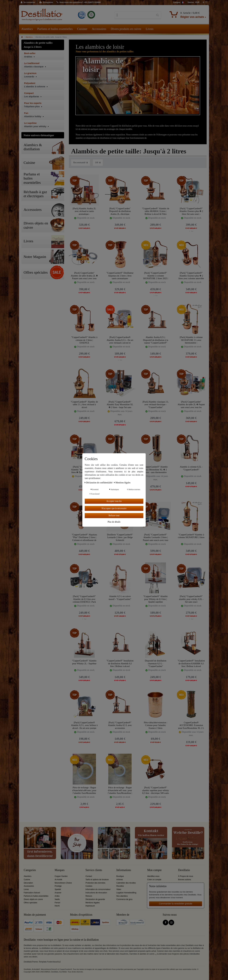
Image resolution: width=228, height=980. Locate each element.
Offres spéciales (30, 903)
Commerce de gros (124, 899)
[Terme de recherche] (134, 15)
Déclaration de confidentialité (99, 483)
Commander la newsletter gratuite (176, 904)
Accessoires (99, 29)
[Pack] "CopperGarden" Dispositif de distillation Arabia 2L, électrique (120, 211)
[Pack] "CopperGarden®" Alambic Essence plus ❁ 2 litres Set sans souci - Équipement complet (191, 211)
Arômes (120, 880)
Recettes (120, 886)
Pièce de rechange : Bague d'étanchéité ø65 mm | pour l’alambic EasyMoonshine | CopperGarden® (120, 790)
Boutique (120, 876)
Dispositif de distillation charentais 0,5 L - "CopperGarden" (156, 663)
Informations (124, 870)
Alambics (27, 29)
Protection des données (95, 883)
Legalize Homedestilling (126, 893)
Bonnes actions (185, 880)
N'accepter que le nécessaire (114, 508)
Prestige (58, 886)
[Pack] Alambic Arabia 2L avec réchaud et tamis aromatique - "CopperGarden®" (84, 211)
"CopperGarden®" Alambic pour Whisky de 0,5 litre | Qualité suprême (156, 599)
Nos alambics (122, 896)
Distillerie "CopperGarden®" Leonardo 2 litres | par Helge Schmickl (120, 537)
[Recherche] (157, 15)
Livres (150, 29)
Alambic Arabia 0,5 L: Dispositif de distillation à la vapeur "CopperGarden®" (156, 340)
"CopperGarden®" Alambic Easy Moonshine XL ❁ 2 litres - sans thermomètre (156, 470)
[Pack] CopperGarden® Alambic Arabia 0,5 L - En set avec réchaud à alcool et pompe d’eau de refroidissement (120, 340)
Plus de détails (114, 522)
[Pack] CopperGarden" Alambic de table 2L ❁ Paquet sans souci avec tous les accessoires (191, 405)
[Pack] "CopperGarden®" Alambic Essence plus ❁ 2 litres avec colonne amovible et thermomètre (191, 276)
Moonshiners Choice (63, 883)
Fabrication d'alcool (32, 893)
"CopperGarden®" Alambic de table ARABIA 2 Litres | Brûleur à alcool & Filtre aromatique (155, 211)
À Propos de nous (186, 876)
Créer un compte (154, 880)
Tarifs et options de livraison (97, 880)
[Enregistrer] (46, 3)
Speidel (58, 889)
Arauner (58, 893)
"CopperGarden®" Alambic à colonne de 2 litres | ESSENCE (84, 340)
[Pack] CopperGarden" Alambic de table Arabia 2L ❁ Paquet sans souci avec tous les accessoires (84, 276)
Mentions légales (93, 903)
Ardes (57, 896)
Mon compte (154, 870)
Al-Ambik (58, 880)
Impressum (90, 906)
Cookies (89, 886)
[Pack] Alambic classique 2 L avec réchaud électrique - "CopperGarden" (156, 405)
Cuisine (27, 880)
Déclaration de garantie (95, 899)
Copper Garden (61, 876)
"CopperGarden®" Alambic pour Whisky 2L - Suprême (84, 662)
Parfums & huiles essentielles (36, 896)
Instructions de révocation (96, 893)
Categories (30, 870)
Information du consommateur (98, 889)
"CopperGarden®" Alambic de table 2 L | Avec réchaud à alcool (84, 405)
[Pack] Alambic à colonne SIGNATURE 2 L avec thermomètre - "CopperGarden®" (191, 340)
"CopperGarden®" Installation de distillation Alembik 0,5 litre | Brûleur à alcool (120, 663)
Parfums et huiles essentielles (55, 29)
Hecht (57, 906)
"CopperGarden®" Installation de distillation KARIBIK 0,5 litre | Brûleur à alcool (191, 663)
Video (119, 889)
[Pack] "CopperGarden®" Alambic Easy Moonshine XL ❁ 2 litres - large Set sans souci (120, 405)
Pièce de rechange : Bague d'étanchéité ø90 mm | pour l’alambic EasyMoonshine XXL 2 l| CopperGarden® (84, 790)
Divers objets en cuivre (33, 899)
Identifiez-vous (153, 876)
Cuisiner (82, 29)
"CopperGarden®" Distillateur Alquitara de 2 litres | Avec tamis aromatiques (120, 276)
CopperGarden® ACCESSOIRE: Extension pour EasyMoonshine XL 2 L (191, 725)
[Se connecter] (28, 3)
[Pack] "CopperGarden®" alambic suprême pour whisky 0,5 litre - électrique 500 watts (155, 790)
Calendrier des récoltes (126, 883)
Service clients (94, 870)
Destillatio (184, 870)
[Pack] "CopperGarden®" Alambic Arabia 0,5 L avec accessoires (120, 725)
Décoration (28, 883)
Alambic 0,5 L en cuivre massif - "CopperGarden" (120, 598)
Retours (89, 896)
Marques (60, 870)
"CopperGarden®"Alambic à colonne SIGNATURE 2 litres (191, 536)
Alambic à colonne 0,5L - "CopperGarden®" (191, 468)
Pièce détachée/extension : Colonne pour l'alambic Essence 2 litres (156, 725)
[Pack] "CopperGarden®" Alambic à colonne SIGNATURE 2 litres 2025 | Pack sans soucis (156, 276)
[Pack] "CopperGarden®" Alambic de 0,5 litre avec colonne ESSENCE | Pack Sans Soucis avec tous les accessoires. (84, 599)
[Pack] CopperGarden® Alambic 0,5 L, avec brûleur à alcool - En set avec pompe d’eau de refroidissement (84, 725)
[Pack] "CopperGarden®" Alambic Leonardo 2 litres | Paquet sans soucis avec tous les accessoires (155, 537)
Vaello (57, 899)
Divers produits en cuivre (126, 29)
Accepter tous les (114, 501)
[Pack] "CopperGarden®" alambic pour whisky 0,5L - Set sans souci (191, 599)
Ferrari (57, 903)
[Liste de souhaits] (205, 3)
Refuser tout (114, 516)
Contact (89, 876)
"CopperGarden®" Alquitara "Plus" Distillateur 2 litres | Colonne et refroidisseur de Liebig (84, 537)
